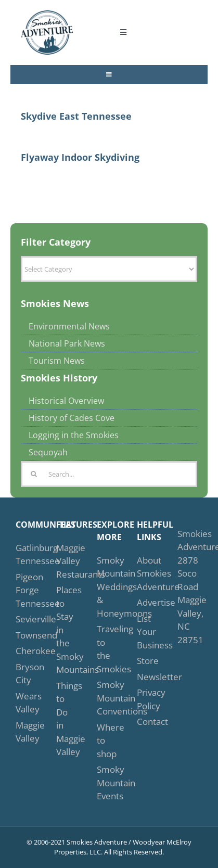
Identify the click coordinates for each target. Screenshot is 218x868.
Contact (146, 722)
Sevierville (25, 619)
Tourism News (57, 361)
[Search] (34, 474)
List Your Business (146, 632)
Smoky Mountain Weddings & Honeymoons (106, 587)
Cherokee (25, 651)
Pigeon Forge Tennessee (25, 590)
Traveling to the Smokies (106, 649)
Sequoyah (48, 452)
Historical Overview (66, 401)
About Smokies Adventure (146, 573)
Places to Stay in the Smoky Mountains (66, 630)
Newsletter (146, 677)
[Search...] (109, 474)
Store (146, 661)
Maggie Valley (25, 732)
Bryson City (25, 674)
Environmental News (69, 326)
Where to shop (106, 741)
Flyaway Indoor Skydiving (80, 157)
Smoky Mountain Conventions (106, 698)
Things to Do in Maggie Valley (66, 719)
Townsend (25, 635)
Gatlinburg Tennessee (25, 554)
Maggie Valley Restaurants (66, 561)
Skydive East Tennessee (76, 116)
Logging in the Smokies (74, 435)
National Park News (67, 343)
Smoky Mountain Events (106, 783)
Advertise (146, 602)
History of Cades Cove (72, 418)
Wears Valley (25, 703)
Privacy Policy (146, 699)
